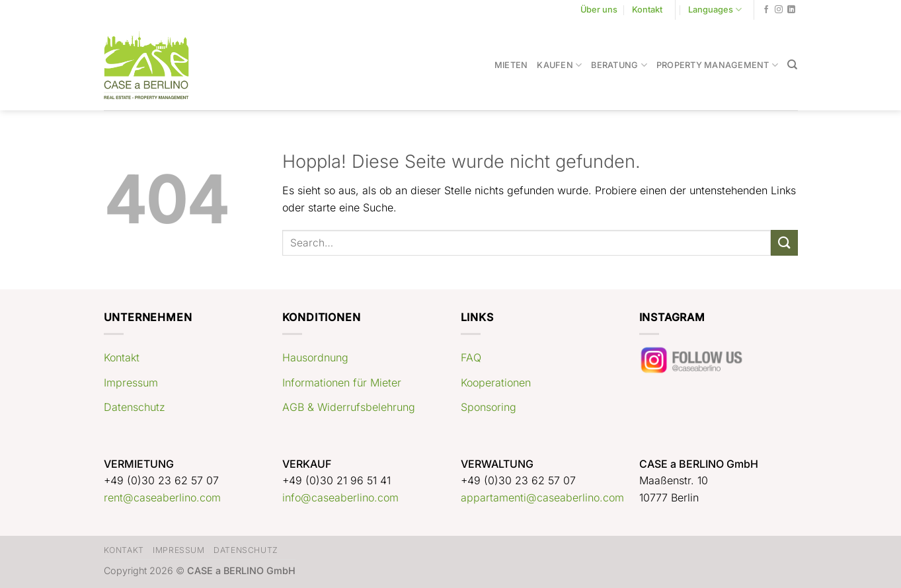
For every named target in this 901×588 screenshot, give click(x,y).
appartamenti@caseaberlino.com (542, 497)
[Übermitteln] (784, 243)
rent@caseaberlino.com (162, 497)
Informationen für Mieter (342, 383)
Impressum (131, 383)
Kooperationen (496, 383)
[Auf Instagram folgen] (779, 10)
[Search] (792, 65)
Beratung (619, 65)
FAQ (471, 357)
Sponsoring (489, 407)
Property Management (717, 65)
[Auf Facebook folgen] (766, 10)
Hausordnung (315, 357)
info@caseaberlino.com (340, 497)
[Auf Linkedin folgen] (791, 10)
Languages (715, 10)
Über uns (599, 10)
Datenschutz (135, 407)
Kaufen (559, 65)
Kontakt (647, 10)
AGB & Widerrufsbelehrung (349, 407)
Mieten (511, 65)
